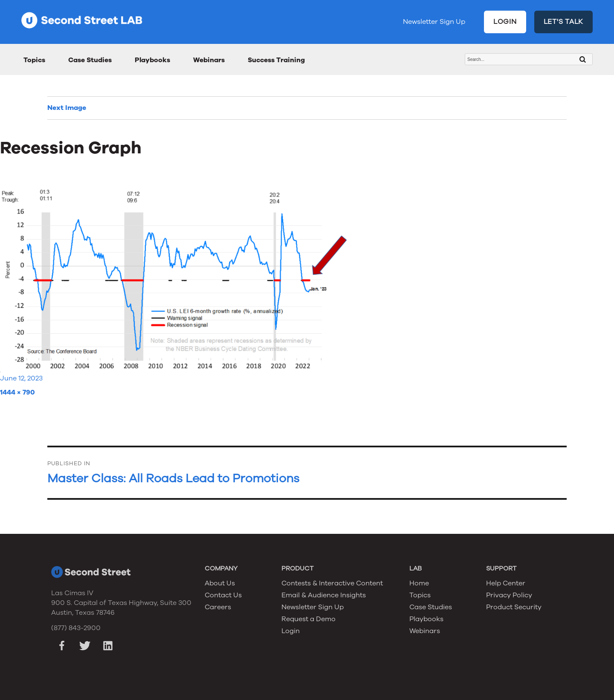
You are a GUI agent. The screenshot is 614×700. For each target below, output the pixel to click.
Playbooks (152, 60)
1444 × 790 (17, 392)
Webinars (209, 60)
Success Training (276, 60)
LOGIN (505, 22)
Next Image (67, 108)
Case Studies (90, 60)
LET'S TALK (564, 22)
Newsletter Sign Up (434, 22)
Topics (34, 60)
